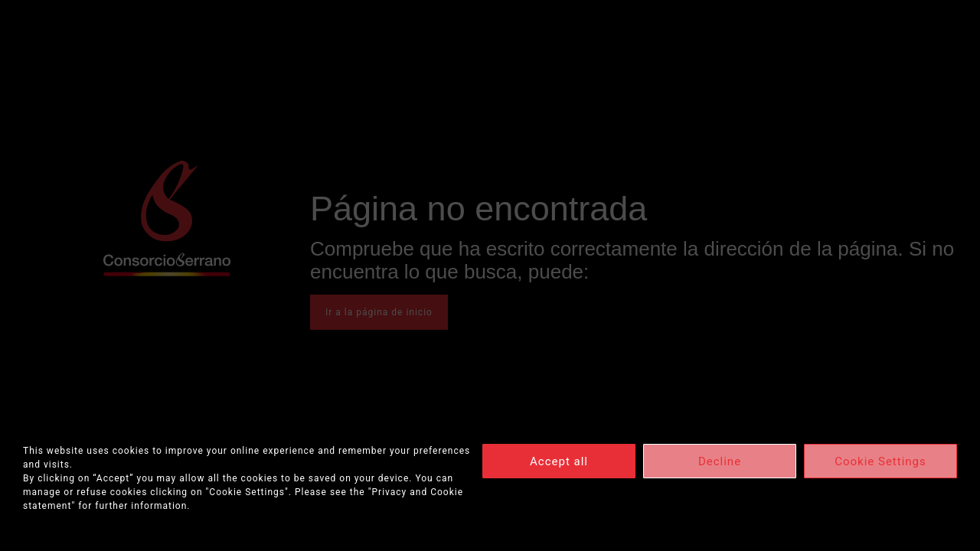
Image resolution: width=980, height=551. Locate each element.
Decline (720, 461)
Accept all (559, 461)
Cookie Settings (880, 461)
